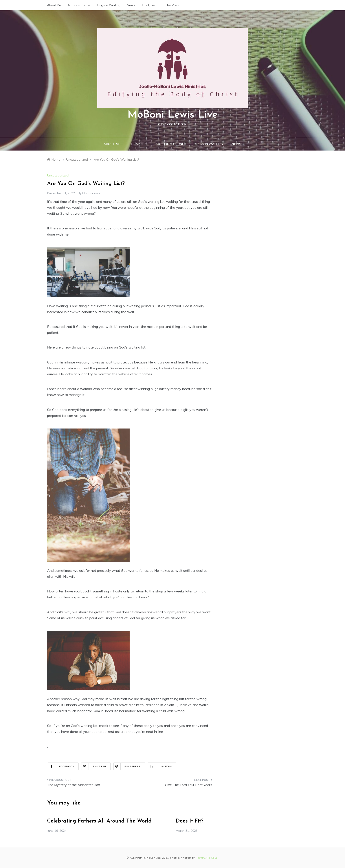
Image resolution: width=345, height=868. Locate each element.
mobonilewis (91, 193)
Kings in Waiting (109, 5)
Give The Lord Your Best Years (189, 785)
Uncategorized (58, 175)
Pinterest (127, 766)
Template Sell (207, 858)
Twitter (94, 766)
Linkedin (160, 766)
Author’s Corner (79, 5)
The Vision (173, 5)
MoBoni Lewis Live (173, 115)
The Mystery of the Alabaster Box (73, 785)
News (131, 5)
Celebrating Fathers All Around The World (99, 821)
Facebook (61, 766)
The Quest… (150, 5)
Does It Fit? (190, 821)
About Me (54, 5)
